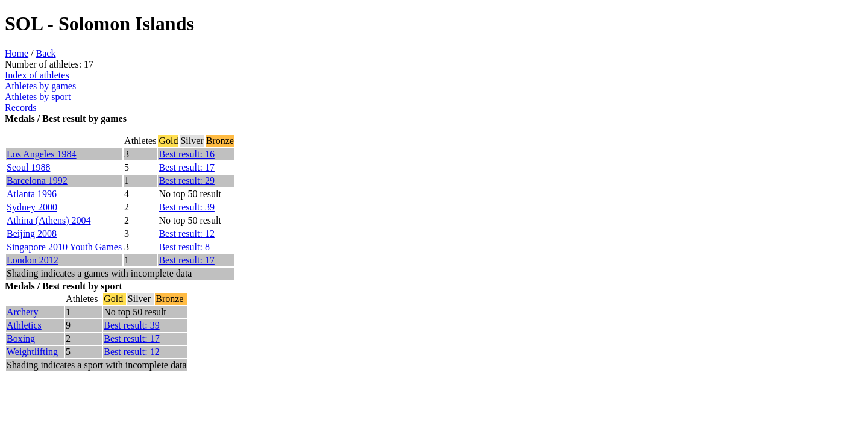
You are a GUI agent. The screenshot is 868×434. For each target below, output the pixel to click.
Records (20, 108)
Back (46, 53)
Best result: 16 (186, 154)
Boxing (21, 338)
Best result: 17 (186, 167)
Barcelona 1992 (37, 181)
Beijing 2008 (32, 234)
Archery (22, 312)
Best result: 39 (186, 207)
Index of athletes (37, 75)
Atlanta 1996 (32, 194)
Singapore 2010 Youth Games (64, 247)
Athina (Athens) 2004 (49, 220)
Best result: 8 (184, 247)
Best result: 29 (186, 181)
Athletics (24, 325)
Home (17, 53)
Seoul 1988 (28, 167)
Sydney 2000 (32, 207)
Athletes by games (40, 86)
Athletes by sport (38, 97)
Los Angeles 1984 (42, 154)
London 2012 (33, 260)
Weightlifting (32, 352)
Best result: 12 (186, 234)
